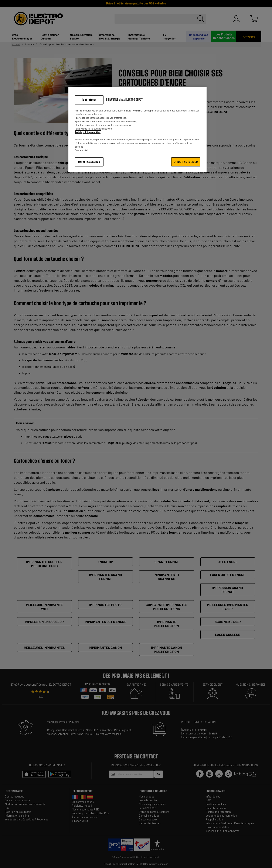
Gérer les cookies (89, 162)
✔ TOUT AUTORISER (186, 162)
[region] (137, 130)
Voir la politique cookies (88, 132)
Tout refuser (89, 100)
